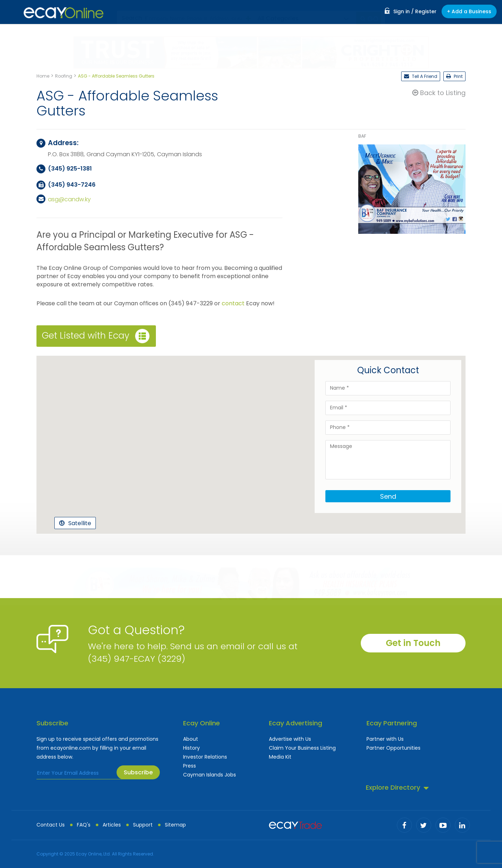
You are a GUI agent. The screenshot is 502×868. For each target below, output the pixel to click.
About (191, 739)
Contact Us (51, 825)
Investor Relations (205, 757)
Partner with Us (385, 739)
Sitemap (175, 825)
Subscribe (138, 772)
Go (370, 12)
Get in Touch (413, 643)
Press (190, 766)
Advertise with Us (290, 739)
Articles (112, 825)
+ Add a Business (469, 11)
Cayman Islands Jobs (210, 775)
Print (454, 76)
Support (143, 825)
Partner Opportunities (393, 748)
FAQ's (84, 825)
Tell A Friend (421, 76)
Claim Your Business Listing (302, 748)
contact (233, 303)
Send (388, 496)
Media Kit (280, 757)
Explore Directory (397, 787)
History (191, 748)
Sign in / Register (411, 11)
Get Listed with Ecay (96, 336)
